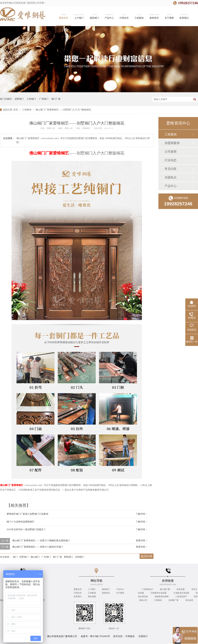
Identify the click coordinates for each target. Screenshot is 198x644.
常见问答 (171, 169)
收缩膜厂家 (174, 600)
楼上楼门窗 (165, 589)
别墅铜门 (19, 99)
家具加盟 (181, 589)
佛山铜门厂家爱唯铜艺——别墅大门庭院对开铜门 (38, 547)
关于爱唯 (120, 593)
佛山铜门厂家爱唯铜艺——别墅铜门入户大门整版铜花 (63, 110)
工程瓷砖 (158, 600)
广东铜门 (44, 99)
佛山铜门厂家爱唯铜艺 (49, 153)
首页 (16, 110)
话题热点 (171, 177)
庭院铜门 (106, 589)
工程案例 (27, 110)
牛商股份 (130, 636)
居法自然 (189, 600)
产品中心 (171, 186)
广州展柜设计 (148, 589)
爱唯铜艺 (87, 128)
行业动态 (171, 160)
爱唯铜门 (68, 557)
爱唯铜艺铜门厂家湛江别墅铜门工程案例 (27, 514)
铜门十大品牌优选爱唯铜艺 (20, 522)
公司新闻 (171, 152)
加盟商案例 (172, 143)
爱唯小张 (51, 128)
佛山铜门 (35, 557)
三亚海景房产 (181, 597)
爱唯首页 (78, 589)
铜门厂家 (56, 99)
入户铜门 (92, 589)
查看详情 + (141, 541)
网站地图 (92, 597)
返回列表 (147, 556)
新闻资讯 (106, 593)
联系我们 (78, 597)
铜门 (15, 557)
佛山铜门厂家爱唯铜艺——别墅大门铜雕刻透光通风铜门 (41, 541)
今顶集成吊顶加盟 (181, 593)
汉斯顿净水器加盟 (159, 593)
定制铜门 (80, 557)
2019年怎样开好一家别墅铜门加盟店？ (26, 530)
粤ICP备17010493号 (100, 636)
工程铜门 (31, 99)
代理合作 (78, 593)
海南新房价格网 (162, 597)
